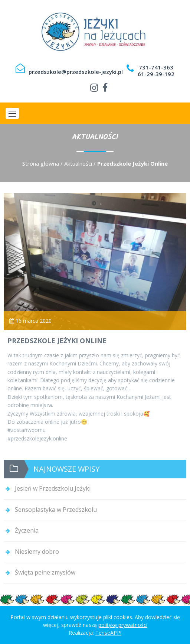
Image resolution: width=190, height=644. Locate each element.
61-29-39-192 (156, 74)
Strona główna (41, 163)
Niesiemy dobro (37, 552)
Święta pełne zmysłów (45, 572)
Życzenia (27, 530)
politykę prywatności (123, 625)
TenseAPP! (108, 633)
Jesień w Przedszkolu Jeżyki (53, 488)
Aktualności (78, 163)
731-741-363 (156, 67)
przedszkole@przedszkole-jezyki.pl (76, 72)
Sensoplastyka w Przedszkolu (56, 510)
